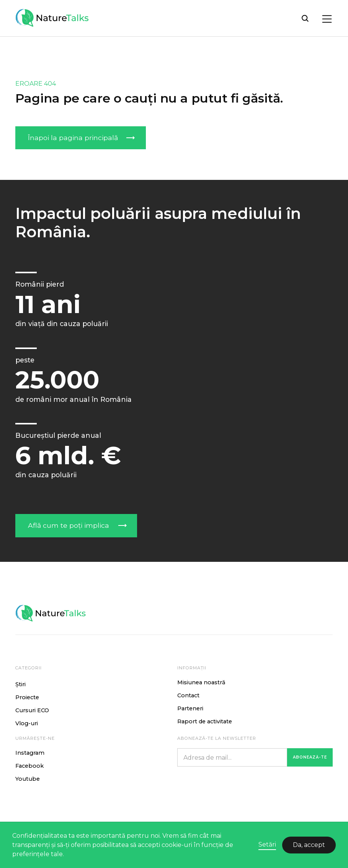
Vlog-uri (27, 723)
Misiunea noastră (201, 682)
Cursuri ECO (32, 710)
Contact (188, 695)
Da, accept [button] (309, 845)
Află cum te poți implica (69, 525)
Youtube (28, 779)
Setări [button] (267, 844)
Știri (20, 684)
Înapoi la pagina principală (73, 138)
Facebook (29, 766)
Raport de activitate (205, 721)
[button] (325, 18)
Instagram (30, 753)
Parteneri (190, 708)
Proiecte (27, 697)
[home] (54, 18)
